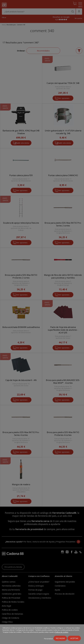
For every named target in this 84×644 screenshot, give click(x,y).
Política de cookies (62, 632)
